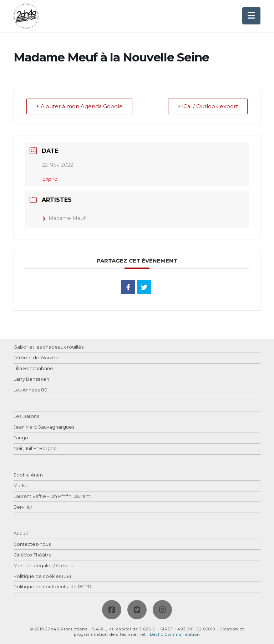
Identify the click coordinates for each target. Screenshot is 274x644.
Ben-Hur (23, 507)
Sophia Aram (28, 475)
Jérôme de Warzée (36, 358)
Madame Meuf (64, 219)
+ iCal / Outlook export (207, 107)
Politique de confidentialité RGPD (52, 587)
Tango (21, 438)
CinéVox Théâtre (33, 555)
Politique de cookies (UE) (42, 577)
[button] (251, 16)
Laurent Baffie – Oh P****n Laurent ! (53, 497)
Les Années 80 (31, 391)
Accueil (22, 534)
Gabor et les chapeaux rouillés (49, 348)
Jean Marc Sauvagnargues (44, 427)
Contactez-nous (32, 545)
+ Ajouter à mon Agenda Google (80, 107)
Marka (21, 486)
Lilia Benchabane (33, 369)
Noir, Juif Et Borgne (35, 449)
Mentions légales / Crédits (43, 566)
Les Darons (26, 417)
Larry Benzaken (31, 380)
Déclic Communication (175, 634)
